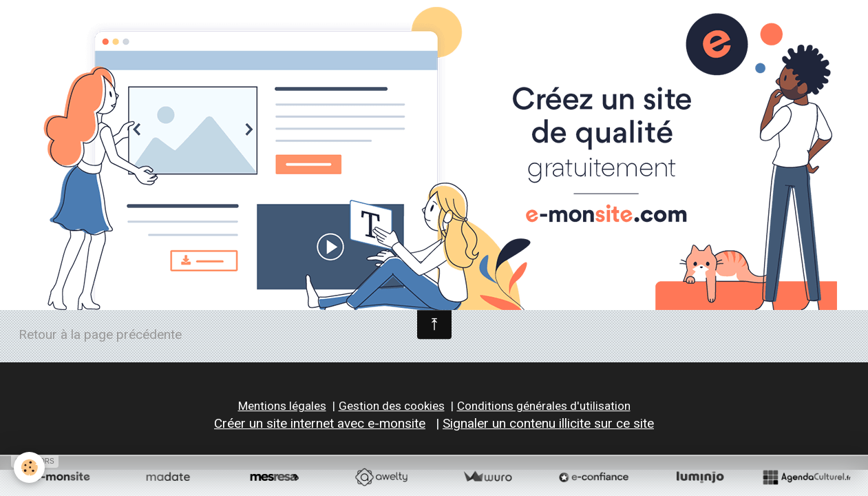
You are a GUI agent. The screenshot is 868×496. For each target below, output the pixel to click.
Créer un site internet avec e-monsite (320, 423)
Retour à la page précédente (100, 334)
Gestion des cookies (392, 406)
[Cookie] (29, 467)
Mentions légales (282, 406)
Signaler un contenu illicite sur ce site (548, 423)
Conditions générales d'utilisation (544, 406)
